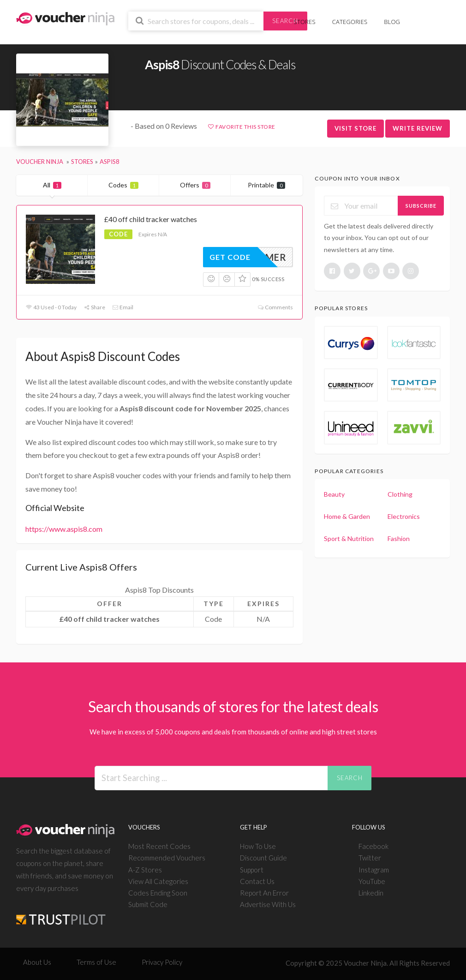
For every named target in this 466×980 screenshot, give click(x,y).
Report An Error (264, 893)
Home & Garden (347, 516)
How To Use (258, 846)
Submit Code (148, 904)
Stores (305, 22)
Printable (266, 185)
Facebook (373, 846)
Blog (392, 22)
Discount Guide (263, 858)
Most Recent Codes (159, 846)
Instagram (374, 870)
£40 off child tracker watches (151, 219)
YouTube (372, 881)
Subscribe (421, 206)
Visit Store (355, 128)
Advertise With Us (268, 904)
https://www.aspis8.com (64, 529)
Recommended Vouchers (167, 858)
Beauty (334, 494)
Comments (275, 307)
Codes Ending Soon (158, 893)
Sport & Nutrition (349, 538)
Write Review (418, 128)
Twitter (370, 858)
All (52, 185)
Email (123, 307)
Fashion (399, 538)
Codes (123, 185)
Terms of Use (96, 962)
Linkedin (371, 893)
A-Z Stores (145, 870)
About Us (37, 962)
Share (94, 307)
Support (252, 870)
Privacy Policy (162, 962)
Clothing (400, 494)
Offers (195, 185)
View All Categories (158, 881)
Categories (350, 22)
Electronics (404, 516)
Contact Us (257, 881)
